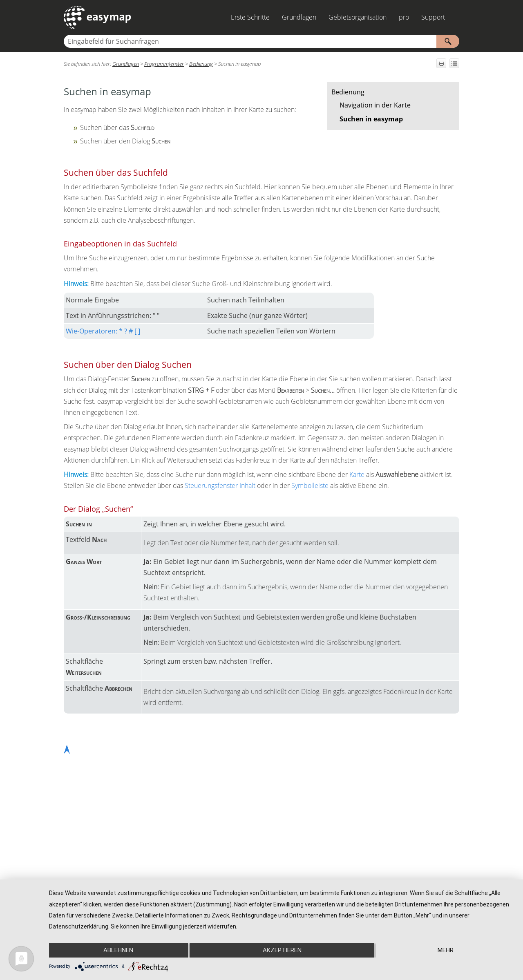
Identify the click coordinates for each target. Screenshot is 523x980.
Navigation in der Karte (375, 105)
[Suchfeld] (261, 41)
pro (404, 17)
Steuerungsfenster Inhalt (220, 486)
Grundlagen (299, 17)
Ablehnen (118, 950)
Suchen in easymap (371, 119)
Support (433, 17)
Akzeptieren (282, 950)
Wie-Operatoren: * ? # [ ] (103, 331)
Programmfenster (164, 64)
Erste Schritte (250, 17)
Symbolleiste (310, 486)
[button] (448, 41)
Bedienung (348, 92)
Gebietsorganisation (358, 17)
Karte (357, 474)
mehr (446, 950)
